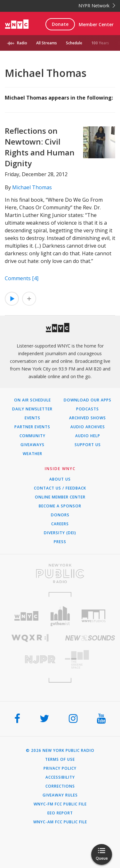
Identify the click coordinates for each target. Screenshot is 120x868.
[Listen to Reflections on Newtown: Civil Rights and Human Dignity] (12, 299)
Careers (60, 524)
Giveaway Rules (60, 795)
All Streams (47, 43)
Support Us (88, 445)
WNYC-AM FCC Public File (60, 822)
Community (32, 436)
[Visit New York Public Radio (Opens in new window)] (60, 573)
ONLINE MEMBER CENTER (60, 497)
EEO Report (60, 813)
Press (60, 542)
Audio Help (88, 436)
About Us (60, 479)
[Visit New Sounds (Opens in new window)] (90, 638)
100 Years (100, 43)
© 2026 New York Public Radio (60, 751)
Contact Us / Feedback (60, 488)
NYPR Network (97, 6)
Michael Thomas (32, 187)
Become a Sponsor (60, 506)
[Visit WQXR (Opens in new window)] (30, 638)
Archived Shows (88, 418)
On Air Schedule (32, 400)
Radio (22, 43)
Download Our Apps (88, 400)
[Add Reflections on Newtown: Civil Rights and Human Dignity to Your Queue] (29, 299)
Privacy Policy (60, 768)
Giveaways (32, 445)
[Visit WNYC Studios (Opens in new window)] (94, 616)
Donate (60, 24)
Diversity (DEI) (60, 533)
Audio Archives (88, 427)
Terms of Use (60, 759)
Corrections (60, 786)
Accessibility (60, 777)
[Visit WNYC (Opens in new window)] (26, 616)
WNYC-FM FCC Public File (60, 804)
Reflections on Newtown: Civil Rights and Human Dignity (40, 147)
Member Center (96, 24)
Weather (32, 454)
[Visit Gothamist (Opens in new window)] (60, 616)
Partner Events (32, 427)
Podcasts (88, 409)
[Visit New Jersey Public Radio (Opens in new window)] (30, 659)
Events (32, 418)
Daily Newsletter (32, 409)
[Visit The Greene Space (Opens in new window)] (90, 659)
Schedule (74, 43)
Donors (60, 515)
